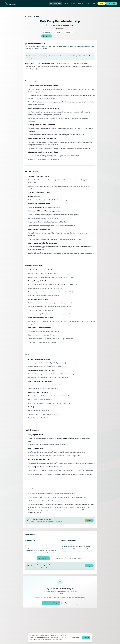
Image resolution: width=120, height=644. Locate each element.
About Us (80, 3)
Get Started (112, 3)
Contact (88, 3)
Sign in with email (70, 603)
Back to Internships (32, 16)
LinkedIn (57, 32)
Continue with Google (51, 603)
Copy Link (47, 36)
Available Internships (55, 3)
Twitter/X (46, 32)
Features (66, 3)
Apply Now (43, 558)
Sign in (102, 3)
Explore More (58, 558)
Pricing (73, 3)
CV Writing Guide (75, 558)
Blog (94, 3)
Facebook (68, 32)
